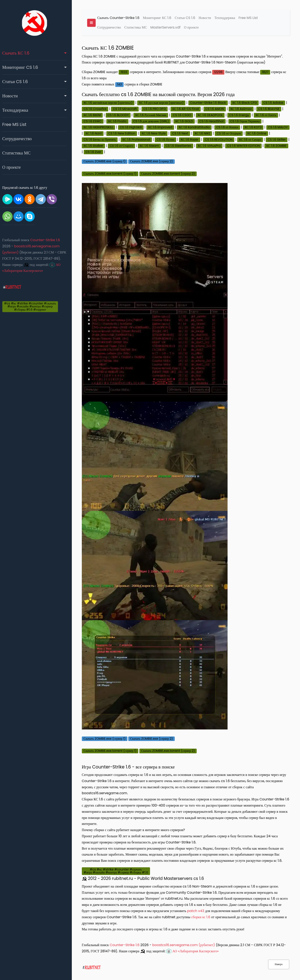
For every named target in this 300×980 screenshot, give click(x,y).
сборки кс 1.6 (204, 909)
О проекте (14, 167)
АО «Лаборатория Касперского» (196, 943)
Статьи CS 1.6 (18, 82)
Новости (13, 96)
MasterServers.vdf (169, 28)
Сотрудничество (20, 139)
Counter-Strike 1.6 (48, 240)
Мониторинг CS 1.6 (23, 67)
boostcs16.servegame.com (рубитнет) (187, 937)
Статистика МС (19, 153)
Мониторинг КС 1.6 (160, 18)
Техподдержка (18, 110)
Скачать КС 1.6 (19, 53)
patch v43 (203, 903)
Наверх (279, 964)
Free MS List (17, 124)
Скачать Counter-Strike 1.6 (121, 18)
